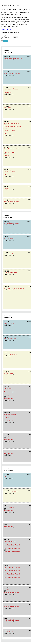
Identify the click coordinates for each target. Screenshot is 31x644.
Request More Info (6, 29)
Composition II (8, 254)
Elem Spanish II (9, 507)
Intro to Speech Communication (14, 288)
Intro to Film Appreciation (11, 223)
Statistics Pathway (9, 130)
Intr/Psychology (8, 373)
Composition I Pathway (11, 89)
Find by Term (4, 36)
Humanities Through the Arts (13, 58)
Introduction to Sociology (11, 202)
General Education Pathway (12, 127)
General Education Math (11, 123)
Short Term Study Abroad (12, 545)
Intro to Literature (9, 239)
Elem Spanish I (8, 389)
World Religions (9, 323)
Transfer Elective (9, 399)
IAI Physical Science (10, 354)
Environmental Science (11, 273)
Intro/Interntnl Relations (11, 492)
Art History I (7, 395)
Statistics (6, 133)
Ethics (5, 476)
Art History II (7, 589)
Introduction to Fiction (10, 339)
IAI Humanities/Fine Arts (11, 593)
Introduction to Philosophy (12, 74)
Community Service (10, 542)
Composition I (8, 92)
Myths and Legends (10, 392)
